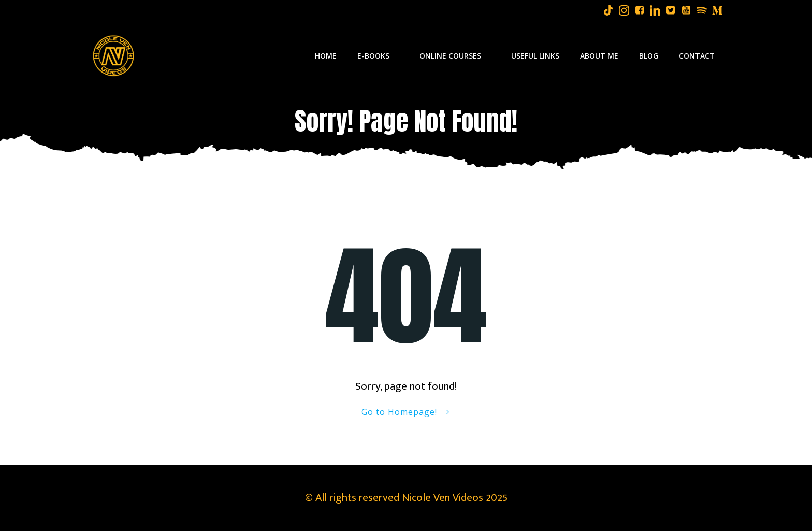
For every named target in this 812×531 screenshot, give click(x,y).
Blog (649, 56)
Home (326, 56)
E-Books (378, 56)
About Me (599, 56)
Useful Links (535, 56)
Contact (697, 56)
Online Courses (455, 56)
